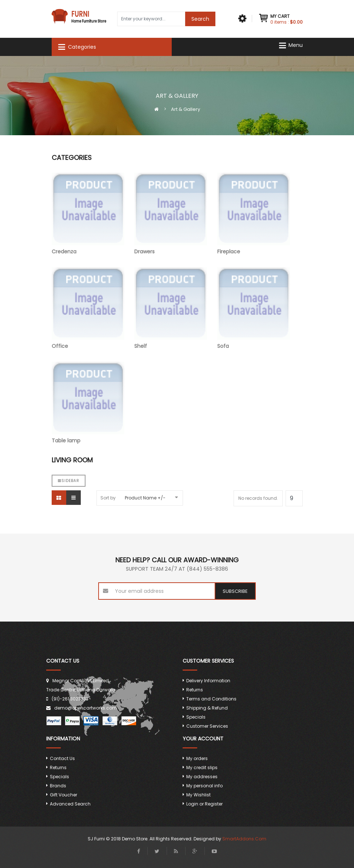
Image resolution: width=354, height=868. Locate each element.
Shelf (171, 308)
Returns (195, 690)
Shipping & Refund (207, 708)
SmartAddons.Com (244, 839)
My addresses (202, 777)
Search (200, 19)
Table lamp (88, 403)
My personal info (204, 786)
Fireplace (254, 214)
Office (88, 308)
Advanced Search (70, 804)
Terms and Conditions (211, 699)
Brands (58, 786)
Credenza (88, 214)
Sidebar (69, 481)
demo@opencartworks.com (85, 708)
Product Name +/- (145, 498)
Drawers (171, 214)
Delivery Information (208, 681)
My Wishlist (198, 795)
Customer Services (207, 726)
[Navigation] (293, 45)
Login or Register (204, 804)
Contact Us (62, 758)
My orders (197, 758)
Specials (196, 717)
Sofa (254, 308)
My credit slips (202, 767)
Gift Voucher (63, 795)
